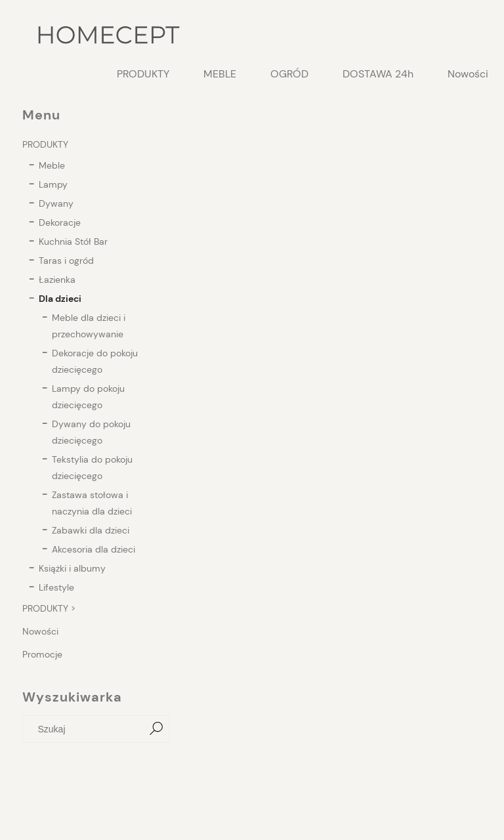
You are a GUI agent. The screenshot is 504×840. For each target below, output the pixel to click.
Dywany (56, 203)
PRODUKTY (45, 144)
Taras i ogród (66, 261)
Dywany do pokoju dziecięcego (91, 432)
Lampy (53, 184)
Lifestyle (56, 587)
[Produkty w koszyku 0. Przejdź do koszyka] (474, 36)
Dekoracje (60, 222)
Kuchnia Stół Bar (73, 241)
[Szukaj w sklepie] (86, 729)
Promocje (42, 654)
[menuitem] (143, 74)
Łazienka (57, 280)
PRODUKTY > (49, 608)
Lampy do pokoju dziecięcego (88, 397)
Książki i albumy (72, 568)
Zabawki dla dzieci (91, 530)
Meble (52, 165)
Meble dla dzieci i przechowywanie (89, 326)
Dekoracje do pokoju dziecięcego (95, 361)
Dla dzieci (60, 299)
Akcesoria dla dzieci (94, 549)
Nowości (40, 631)
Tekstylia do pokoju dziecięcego (92, 468)
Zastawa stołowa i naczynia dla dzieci (92, 503)
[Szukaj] (156, 729)
